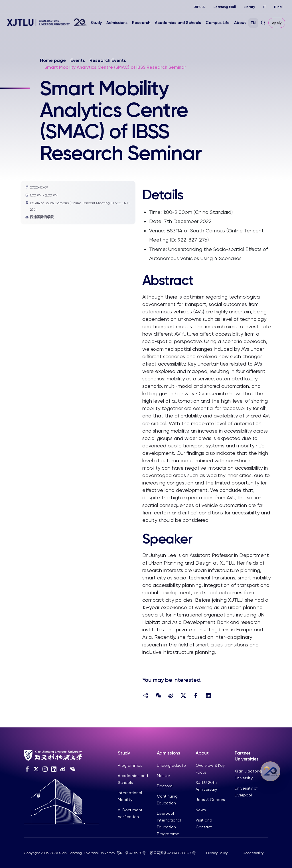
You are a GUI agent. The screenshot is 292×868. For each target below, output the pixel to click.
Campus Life (218, 23)
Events (78, 60)
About (240, 23)
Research (141, 23)
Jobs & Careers (210, 800)
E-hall (279, 7)
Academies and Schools (178, 23)
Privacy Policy (217, 853)
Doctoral (165, 786)
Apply (277, 23)
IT (264, 7)
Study (96, 23)
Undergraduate (171, 765)
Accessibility (254, 853)
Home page (53, 60)
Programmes (130, 765)
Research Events (108, 60)
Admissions (117, 23)
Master (163, 776)
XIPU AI (200, 7)
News (201, 810)
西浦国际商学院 (40, 217)
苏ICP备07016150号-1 (133, 853)
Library (249, 7)
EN (253, 23)
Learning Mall (225, 7)
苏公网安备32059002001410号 (173, 853)
